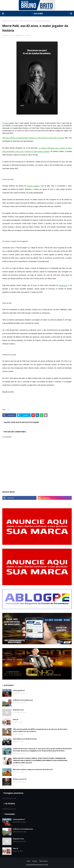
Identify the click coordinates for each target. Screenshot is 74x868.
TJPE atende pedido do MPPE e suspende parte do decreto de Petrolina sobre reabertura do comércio (40, 730)
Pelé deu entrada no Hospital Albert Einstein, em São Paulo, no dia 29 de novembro (33, 138)
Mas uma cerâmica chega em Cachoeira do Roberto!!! (33, 769)
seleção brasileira (33, 186)
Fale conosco (44, 861)
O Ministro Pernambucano (23, 700)
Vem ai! (15, 719)
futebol (6, 123)
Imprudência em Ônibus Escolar (25, 739)
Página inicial (6, 21)
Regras (35, 861)
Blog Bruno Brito (9, 35)
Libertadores (63, 285)
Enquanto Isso (18, 710)
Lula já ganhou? (19, 690)
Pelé (13, 21)
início (28, 861)
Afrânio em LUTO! (20, 779)
